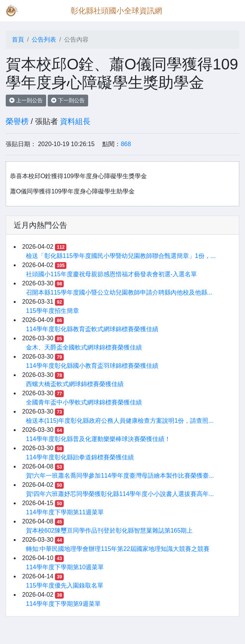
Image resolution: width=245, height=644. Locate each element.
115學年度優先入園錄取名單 (65, 585)
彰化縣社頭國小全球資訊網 (116, 11)
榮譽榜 (17, 121)
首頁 (18, 39)
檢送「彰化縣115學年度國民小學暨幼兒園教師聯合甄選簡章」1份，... (121, 256)
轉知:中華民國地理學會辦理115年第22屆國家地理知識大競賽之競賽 (118, 549)
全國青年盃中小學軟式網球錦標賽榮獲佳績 (84, 402)
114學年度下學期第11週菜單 (65, 512)
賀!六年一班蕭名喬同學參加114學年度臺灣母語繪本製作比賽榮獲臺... (120, 476)
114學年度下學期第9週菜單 (63, 604)
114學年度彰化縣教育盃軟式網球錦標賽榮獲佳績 (92, 329)
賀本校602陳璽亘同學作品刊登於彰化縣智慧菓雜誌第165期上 (109, 530)
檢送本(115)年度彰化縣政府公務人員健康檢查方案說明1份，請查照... (120, 421)
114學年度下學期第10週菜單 (65, 567)
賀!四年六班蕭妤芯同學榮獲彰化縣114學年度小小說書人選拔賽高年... (120, 494)
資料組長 (75, 121)
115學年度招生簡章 (52, 311)
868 (126, 144)
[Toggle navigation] (228, 11)
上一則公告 (26, 100)
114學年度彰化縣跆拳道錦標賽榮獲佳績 (80, 457)
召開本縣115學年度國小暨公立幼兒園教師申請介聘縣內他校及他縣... (119, 292)
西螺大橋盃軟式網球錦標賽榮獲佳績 (75, 384)
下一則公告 (68, 100)
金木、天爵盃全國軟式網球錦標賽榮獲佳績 (84, 347)
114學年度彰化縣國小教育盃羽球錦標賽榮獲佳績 (92, 366)
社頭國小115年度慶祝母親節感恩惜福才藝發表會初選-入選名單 (111, 274)
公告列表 (44, 39)
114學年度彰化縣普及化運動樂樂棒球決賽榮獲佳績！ (98, 439)
